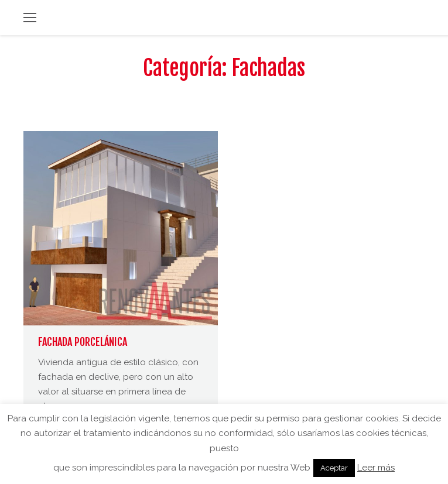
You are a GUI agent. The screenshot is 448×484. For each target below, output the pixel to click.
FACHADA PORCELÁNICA (83, 342)
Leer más (376, 468)
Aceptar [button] (334, 468)
